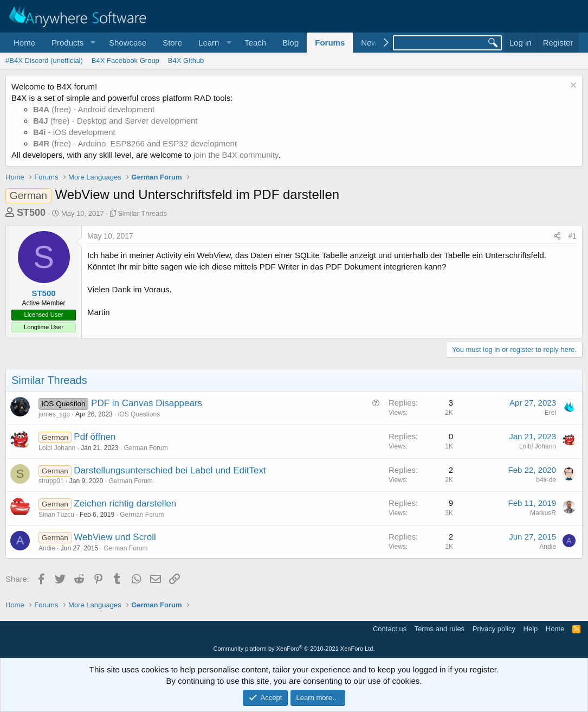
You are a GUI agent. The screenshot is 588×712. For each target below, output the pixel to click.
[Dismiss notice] (572, 86)
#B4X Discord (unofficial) (44, 60)
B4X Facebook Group (125, 60)
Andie (47, 548)
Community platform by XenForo (294, 649)
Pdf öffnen (95, 437)
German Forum (146, 448)
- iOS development (74, 132)
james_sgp (54, 414)
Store (172, 43)
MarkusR (543, 513)
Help (531, 629)
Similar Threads (142, 213)
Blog (290, 43)
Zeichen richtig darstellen (125, 503)
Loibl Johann (57, 448)
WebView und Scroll (115, 537)
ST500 (31, 213)
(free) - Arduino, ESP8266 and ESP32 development (135, 143)
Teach (255, 43)
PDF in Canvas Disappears (147, 403)
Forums (330, 43)
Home (24, 43)
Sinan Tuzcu (56, 515)
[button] (72, 43)
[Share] (557, 236)
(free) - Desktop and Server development (115, 121)
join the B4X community (236, 155)
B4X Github (186, 60)
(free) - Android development (94, 109)
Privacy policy (494, 629)
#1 (572, 236)
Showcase (128, 43)
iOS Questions (139, 414)
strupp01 (51, 481)
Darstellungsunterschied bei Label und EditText (170, 470)
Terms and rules (440, 629)
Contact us (390, 629)
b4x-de (546, 480)
